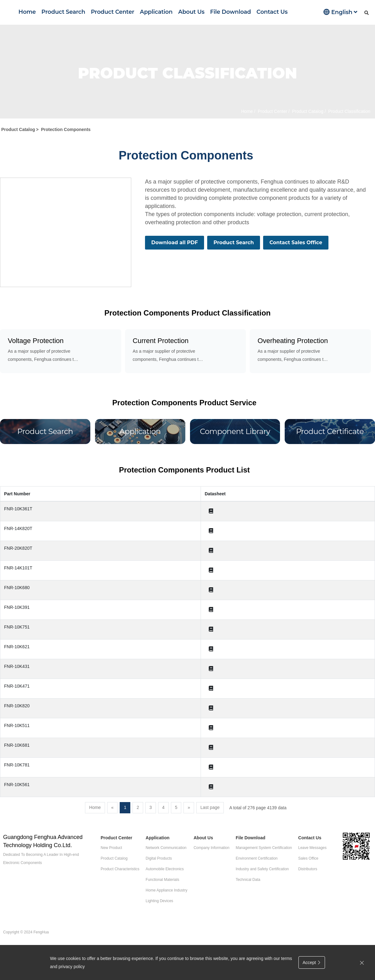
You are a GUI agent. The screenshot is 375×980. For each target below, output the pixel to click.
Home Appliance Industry (166, 890)
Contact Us (272, 12)
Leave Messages (312, 848)
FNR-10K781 (17, 765)
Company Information (211, 848)
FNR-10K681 (17, 745)
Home (27, 12)
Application (156, 12)
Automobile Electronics (165, 869)
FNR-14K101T (18, 568)
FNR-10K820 (17, 706)
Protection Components (66, 129)
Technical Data (248, 880)
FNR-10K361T (18, 509)
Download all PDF (175, 242)
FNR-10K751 (17, 627)
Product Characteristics (120, 869)
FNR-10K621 (17, 647)
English (340, 12)
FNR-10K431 (17, 666)
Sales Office (308, 858)
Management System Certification (264, 848)
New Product (111, 848)
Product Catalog (307, 111)
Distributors (308, 869)
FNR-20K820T (18, 548)
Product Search (63, 12)
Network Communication (166, 848)
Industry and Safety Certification (262, 869)
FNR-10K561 (17, 785)
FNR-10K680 (17, 588)
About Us (191, 12)
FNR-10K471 (17, 686)
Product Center (113, 12)
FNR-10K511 (17, 725)
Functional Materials (162, 880)
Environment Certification (257, 858)
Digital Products (159, 858)
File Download (230, 12)
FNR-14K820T (18, 528)
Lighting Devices (159, 901)
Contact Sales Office (296, 242)
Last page (210, 807)
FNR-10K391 (17, 607)
